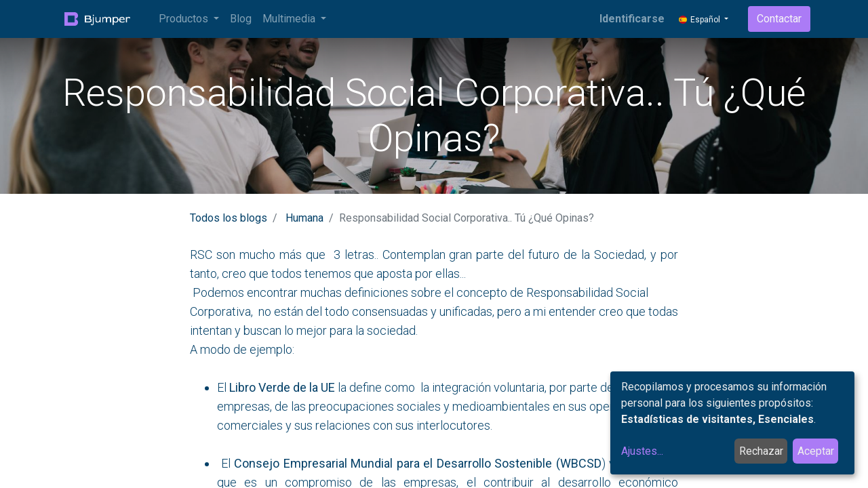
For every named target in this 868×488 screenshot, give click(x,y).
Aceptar (816, 451)
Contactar (779, 19)
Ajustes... (642, 451)
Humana (304, 218)
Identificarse (632, 19)
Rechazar (761, 451)
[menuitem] (241, 19)
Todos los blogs (229, 218)
